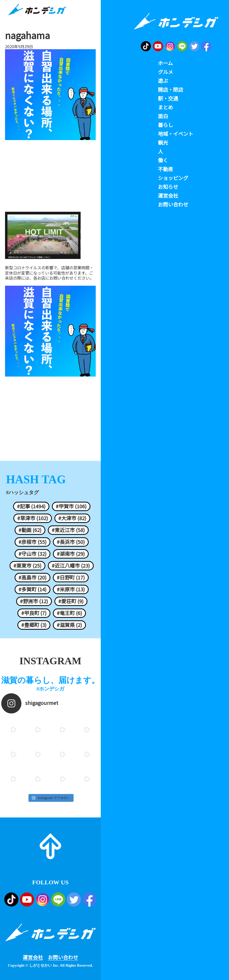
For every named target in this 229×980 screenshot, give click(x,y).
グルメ (166, 72)
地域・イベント (176, 134)
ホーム (165, 63)
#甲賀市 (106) (71, 506)
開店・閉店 (171, 90)
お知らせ (168, 187)
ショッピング (173, 178)
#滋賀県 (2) (69, 625)
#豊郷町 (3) (34, 625)
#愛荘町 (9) (71, 601)
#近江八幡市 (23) (71, 566)
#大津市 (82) (72, 518)
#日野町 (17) (71, 577)
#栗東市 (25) (27, 566)
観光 (163, 143)
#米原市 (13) (71, 589)
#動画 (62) (30, 530)
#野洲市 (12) (34, 601)
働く (163, 160)
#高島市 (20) (32, 577)
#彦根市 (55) (32, 542)
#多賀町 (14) (32, 589)
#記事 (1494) (31, 506)
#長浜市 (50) (71, 542)
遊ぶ (163, 81)
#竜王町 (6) (69, 613)
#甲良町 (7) (34, 613)
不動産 (166, 169)
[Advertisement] (50, 176)
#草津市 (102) (33, 518)
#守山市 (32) (32, 554)
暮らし (166, 125)
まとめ (166, 107)
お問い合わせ (63, 957)
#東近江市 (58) (68, 530)
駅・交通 (168, 98)
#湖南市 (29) (71, 554)
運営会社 (33, 957)
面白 (163, 116)
